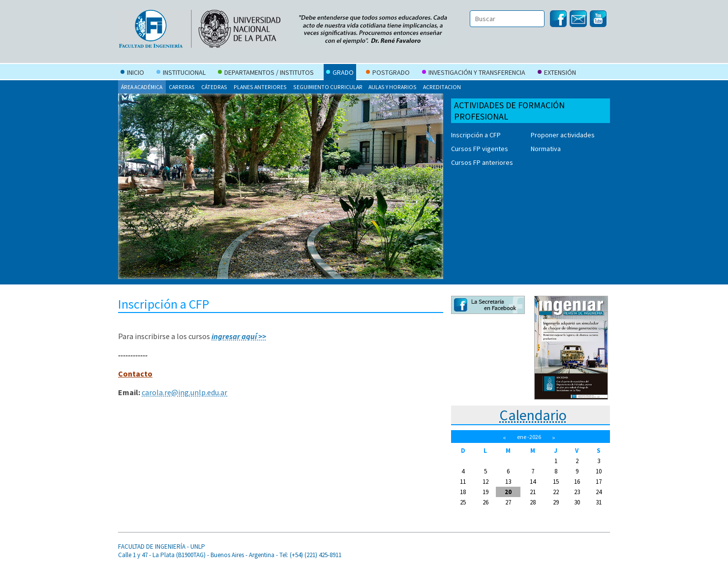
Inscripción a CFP (476, 135)
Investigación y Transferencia (474, 73)
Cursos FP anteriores (482, 162)
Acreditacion (442, 87)
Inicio (132, 73)
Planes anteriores (260, 87)
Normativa (546, 149)
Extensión (557, 73)
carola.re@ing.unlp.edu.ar (184, 392)
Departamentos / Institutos (266, 73)
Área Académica (142, 87)
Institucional (181, 73)
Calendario (533, 415)
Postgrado (388, 73)
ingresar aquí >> (239, 336)
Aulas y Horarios (393, 87)
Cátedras (214, 87)
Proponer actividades (563, 135)
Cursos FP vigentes (480, 149)
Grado (340, 73)
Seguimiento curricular (328, 87)
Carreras (182, 87)
